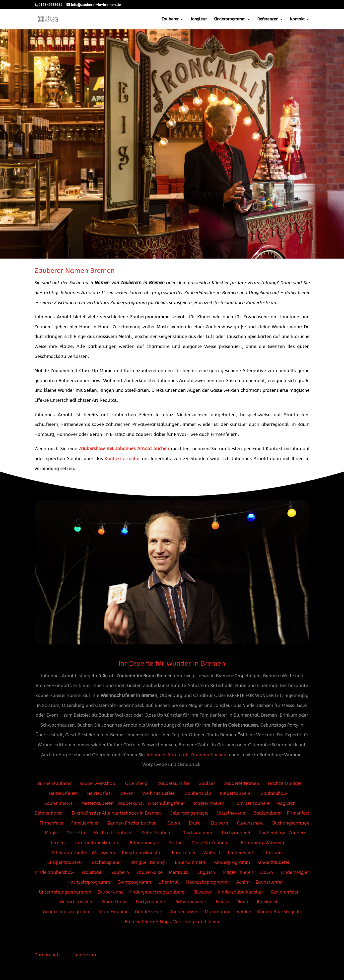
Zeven (127, 793)
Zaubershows (58, 803)
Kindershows (115, 902)
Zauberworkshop (98, 783)
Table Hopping (113, 912)
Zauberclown (183, 912)
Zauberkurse (150, 872)
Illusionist (274, 853)
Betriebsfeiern (64, 793)
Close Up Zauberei (211, 843)
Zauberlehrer (269, 882)
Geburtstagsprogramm (67, 912)
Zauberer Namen (241, 783)
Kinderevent (241, 853)
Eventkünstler (86, 813)
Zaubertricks (198, 793)
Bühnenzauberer (55, 783)
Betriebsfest (100, 793)
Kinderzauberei (274, 862)
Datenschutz (48, 955)
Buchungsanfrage (291, 823)
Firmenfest (298, 813)
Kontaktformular (122, 459)
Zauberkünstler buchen (132, 823)
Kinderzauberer (236, 793)
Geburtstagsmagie (189, 813)
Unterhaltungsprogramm (65, 892)
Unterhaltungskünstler (98, 843)
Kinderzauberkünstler (241, 892)
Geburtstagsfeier (78, 902)
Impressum (85, 955)
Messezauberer (97, 803)
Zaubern (219, 823)
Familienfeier (85, 823)
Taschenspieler (105, 862)
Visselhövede (231, 813)
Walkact (212, 853)
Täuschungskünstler (142, 853)
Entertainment (190, 862)
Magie (52, 833)
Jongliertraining (149, 862)
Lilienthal (169, 882)
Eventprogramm (134, 882)
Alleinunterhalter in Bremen (131, 813)
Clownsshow (250, 823)
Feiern (222, 902)
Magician (286, 803)
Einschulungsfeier (166, 803)
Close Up (76, 833)
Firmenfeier (52, 823)
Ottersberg (136, 783)
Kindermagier (295, 872)
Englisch (206, 872)
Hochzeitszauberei (113, 833)
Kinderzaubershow (54, 872)
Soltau (177, 843)
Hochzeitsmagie (285, 783)
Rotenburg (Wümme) (263, 843)
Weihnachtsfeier (159, 793)
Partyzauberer (151, 902)
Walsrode (92, 872)
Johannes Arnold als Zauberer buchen (186, 755)
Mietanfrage (218, 912)
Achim (243, 882)
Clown (173, 823)
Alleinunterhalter (70, 853)
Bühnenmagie (145, 843)
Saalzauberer (268, 813)
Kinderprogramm (230, 19)
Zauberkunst (131, 803)
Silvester (203, 892)
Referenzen (268, 19)
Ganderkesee (149, 912)
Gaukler (207, 783)
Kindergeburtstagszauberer (157, 892)
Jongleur (199, 19)
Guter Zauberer (157, 833)
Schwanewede (191, 902)
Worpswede (104, 853)
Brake (195, 823)
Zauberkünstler (174, 783)
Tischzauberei (236, 833)
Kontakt (297, 19)
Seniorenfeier (285, 892)
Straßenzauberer (65, 862)
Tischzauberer (198, 833)
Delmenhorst (49, 813)
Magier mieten (210, 803)
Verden (244, 912)
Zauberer (170, 19)
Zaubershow (274, 793)
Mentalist (179, 872)
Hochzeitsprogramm (89, 882)
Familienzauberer (253, 803)
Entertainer (184, 853)
